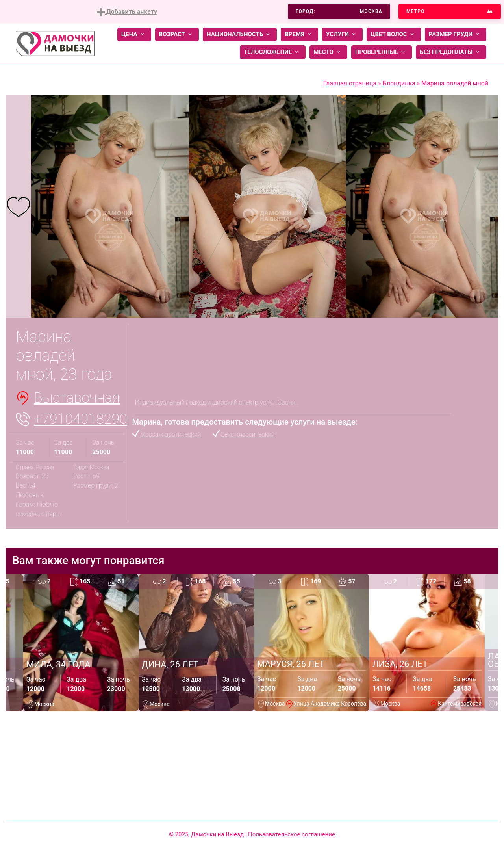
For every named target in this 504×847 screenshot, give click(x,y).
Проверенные (382, 52)
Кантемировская (460, 704)
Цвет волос (394, 34)
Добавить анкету (127, 12)
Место (328, 52)
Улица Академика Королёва (330, 704)
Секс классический (248, 434)
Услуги (342, 34)
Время (299, 34)
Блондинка (399, 83)
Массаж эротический (171, 434)
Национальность (240, 34)
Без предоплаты (451, 52)
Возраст (177, 34)
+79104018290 (81, 419)
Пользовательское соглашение (292, 834)
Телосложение (273, 52)
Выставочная (77, 398)
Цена (134, 34)
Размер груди (456, 34)
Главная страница (350, 83)
